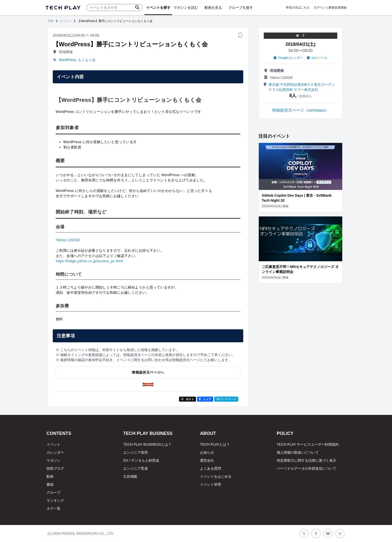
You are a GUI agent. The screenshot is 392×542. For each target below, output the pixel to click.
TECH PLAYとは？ (215, 444)
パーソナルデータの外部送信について (306, 468)
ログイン (320, 8)
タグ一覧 (53, 508)
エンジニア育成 (135, 468)
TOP (50, 21)
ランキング (55, 500)
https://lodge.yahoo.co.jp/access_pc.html (89, 261)
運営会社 (207, 460)
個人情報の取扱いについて (298, 452)
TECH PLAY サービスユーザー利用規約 (308, 444)
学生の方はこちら (298, 8)
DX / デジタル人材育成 (141, 460)
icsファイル (317, 58)
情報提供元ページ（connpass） (301, 110)
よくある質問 (210, 468)
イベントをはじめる (216, 476)
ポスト (188, 399)
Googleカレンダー (288, 58)
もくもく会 (87, 60)
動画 (50, 476)
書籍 (50, 484)
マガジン (53, 460)
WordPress (67, 60)
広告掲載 (130, 476)
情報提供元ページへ (148, 372)
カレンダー (55, 452)
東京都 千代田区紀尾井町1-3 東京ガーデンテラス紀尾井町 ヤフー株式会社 (302, 87)
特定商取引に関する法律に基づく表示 (306, 460)
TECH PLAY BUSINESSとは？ (147, 444)
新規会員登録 (337, 8)
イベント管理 (210, 484)
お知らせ (207, 452)
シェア (205, 399)
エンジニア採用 (135, 452)
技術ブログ (55, 468)
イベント (65, 21)
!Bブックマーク (226, 399)
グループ (53, 492)
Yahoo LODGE (68, 240)
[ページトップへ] (63, 8)
